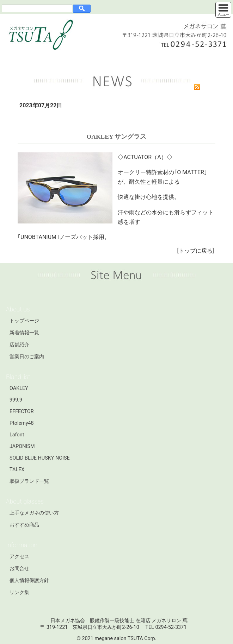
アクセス (19, 557)
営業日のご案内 (27, 357)
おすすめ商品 (24, 525)
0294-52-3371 (171, 627)
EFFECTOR (22, 412)
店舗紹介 (19, 345)
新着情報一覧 (24, 333)
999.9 (16, 400)
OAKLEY (19, 388)
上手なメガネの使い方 (34, 513)
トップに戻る (196, 251)
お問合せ (19, 569)
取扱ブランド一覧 (29, 481)
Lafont (17, 435)
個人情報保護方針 (29, 580)
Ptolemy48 (22, 423)
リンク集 (19, 592)
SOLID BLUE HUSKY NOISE (40, 458)
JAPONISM (22, 446)
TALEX (17, 470)
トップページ (24, 321)
